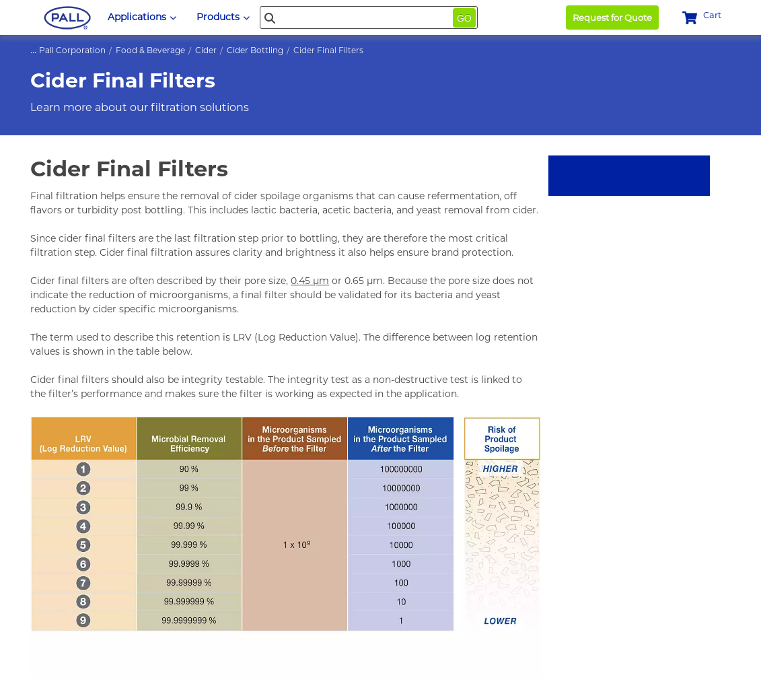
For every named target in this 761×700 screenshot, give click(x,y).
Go (464, 18)
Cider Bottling (255, 50)
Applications (142, 17)
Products (223, 17)
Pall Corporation (72, 50)
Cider (206, 50)
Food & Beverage (150, 50)
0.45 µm (310, 281)
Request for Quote (612, 17)
